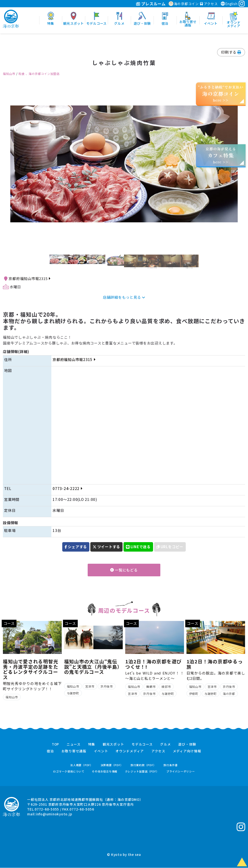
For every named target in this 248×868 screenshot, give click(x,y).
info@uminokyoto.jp (54, 814)
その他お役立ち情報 (105, 771)
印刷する (231, 52)
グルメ (165, 744)
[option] (124, 164)
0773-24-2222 (67, 488)
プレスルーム (151, 4)
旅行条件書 (171, 765)
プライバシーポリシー (181, 771)
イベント (101, 751)
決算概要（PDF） (112, 765)
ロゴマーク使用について (69, 771)
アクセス (209, 4)
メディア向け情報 (187, 751)
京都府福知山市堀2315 (29, 278)
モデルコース (142, 744)
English (229, 4)
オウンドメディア (130, 751)
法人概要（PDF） (82, 765)
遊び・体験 (187, 744)
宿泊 (50, 751)
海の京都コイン (184, 4)
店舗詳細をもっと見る (124, 297)
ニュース (74, 744)
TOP (55, 744)
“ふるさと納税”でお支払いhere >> (221, 93)
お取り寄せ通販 (74, 751)
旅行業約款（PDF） (143, 765)
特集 (92, 744)
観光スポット (113, 744)
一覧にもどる (124, 570)
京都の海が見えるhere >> (221, 155)
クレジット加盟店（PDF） (142, 771)
